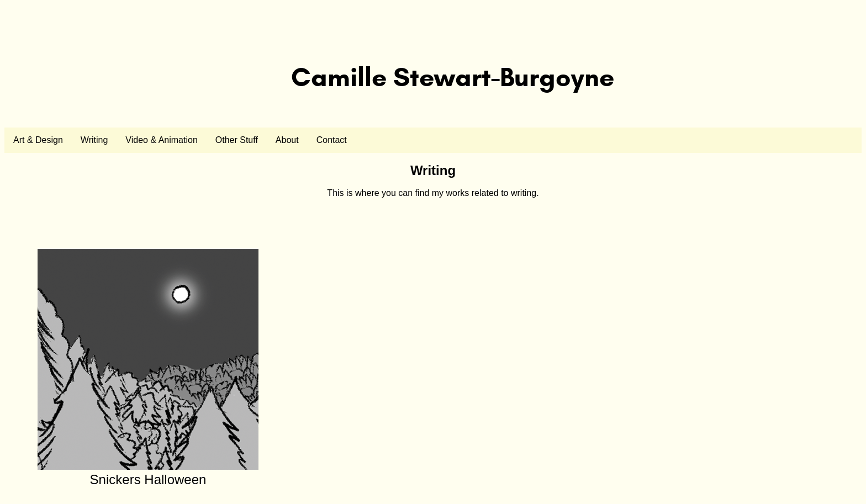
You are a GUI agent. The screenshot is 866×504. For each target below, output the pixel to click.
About (287, 140)
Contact (332, 140)
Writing (94, 140)
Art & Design (38, 140)
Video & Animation (161, 140)
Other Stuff (237, 140)
